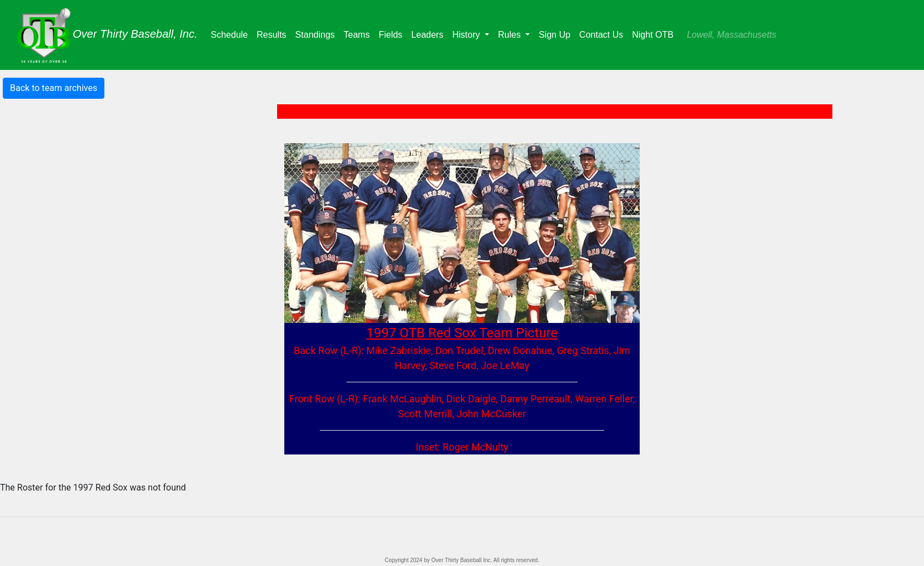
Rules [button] (511, 35)
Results (273, 34)
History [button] (467, 35)
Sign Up (554, 35)
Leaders (430, 34)
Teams (359, 34)
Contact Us (601, 35)
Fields (393, 34)
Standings (317, 34)
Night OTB (653, 35)
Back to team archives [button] (54, 88)
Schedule (232, 34)
